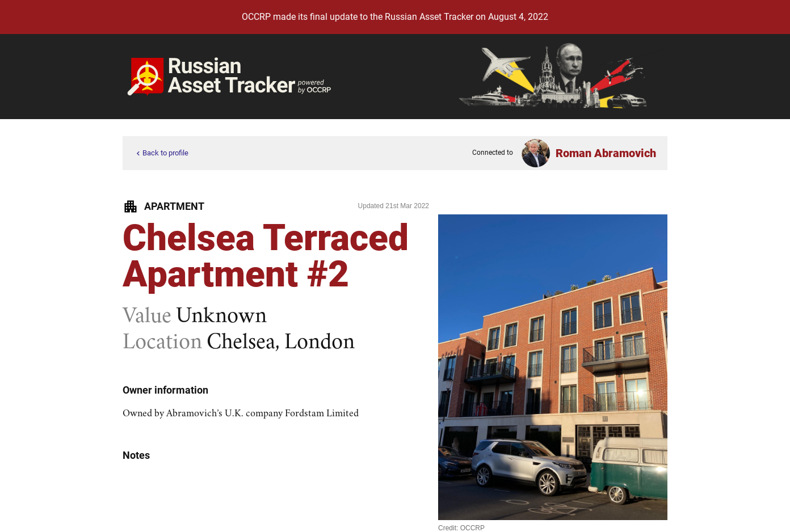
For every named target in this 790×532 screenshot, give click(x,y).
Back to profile (161, 153)
